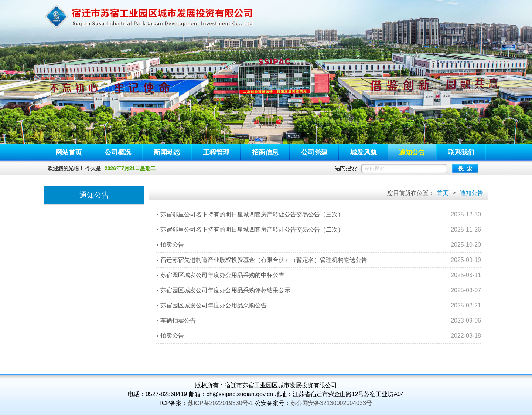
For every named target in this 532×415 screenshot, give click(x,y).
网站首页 (69, 152)
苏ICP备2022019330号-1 (221, 403)
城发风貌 (364, 152)
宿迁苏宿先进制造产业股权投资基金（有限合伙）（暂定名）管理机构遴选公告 (264, 260)
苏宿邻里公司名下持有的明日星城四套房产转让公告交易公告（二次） (252, 230)
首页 (443, 193)
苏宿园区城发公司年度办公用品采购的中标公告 (222, 275)
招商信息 (265, 152)
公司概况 (118, 152)
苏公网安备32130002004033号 (331, 403)
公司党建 (314, 152)
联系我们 (461, 152)
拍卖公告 (172, 245)
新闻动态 (167, 152)
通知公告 (412, 152)
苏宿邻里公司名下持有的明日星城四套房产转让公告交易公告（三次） (252, 214)
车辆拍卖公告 (178, 320)
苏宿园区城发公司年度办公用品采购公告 (214, 305)
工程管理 (216, 152)
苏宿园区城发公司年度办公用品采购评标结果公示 (225, 290)
